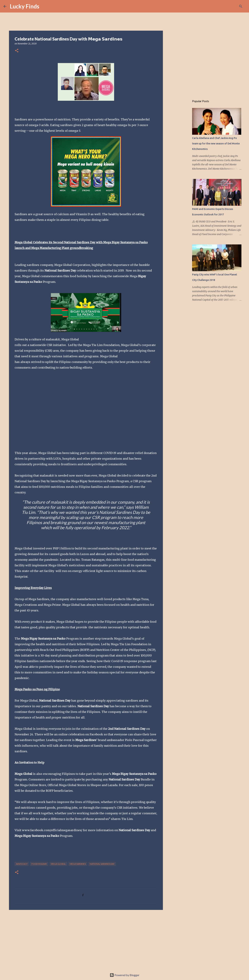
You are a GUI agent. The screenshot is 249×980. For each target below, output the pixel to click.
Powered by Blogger (125, 975)
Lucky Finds (25, 6)
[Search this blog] (228, 6)
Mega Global (58, 864)
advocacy (22, 864)
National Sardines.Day (102, 864)
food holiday (39, 864)
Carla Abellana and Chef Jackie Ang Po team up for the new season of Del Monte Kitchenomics (216, 144)
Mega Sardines (78, 864)
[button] (17, 51)
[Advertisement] (86, 940)
